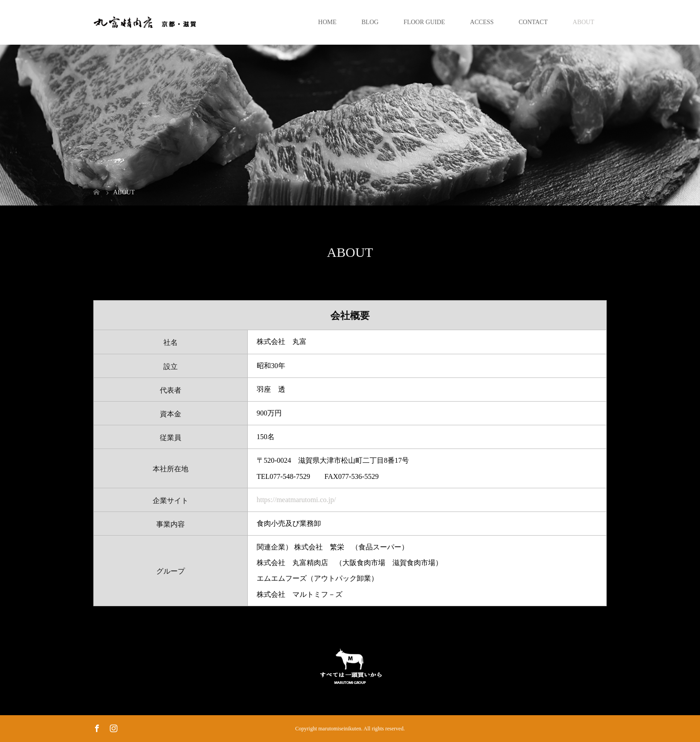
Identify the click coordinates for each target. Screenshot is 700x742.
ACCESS (482, 22)
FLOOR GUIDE (424, 22)
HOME (327, 22)
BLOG (370, 22)
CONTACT (533, 22)
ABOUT (583, 22)
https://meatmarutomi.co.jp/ (296, 500)
